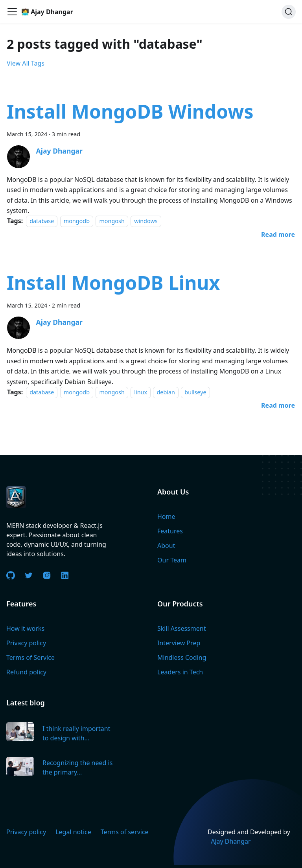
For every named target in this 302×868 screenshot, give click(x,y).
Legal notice (73, 832)
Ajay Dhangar (231, 841)
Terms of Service (30, 657)
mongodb (77, 221)
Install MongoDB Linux (113, 283)
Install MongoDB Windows (130, 111)
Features (170, 531)
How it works (25, 628)
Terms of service (125, 832)
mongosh (112, 221)
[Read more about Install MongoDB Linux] (278, 405)
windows (146, 221)
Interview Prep (179, 643)
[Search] (289, 12)
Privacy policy (26, 643)
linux (141, 392)
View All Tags (26, 63)
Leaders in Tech (180, 672)
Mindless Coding (182, 657)
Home (166, 516)
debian (166, 392)
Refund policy (26, 672)
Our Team (172, 560)
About (166, 546)
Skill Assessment (181, 628)
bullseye (195, 392)
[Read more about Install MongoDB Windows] (278, 234)
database (42, 221)
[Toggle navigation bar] (12, 12)
